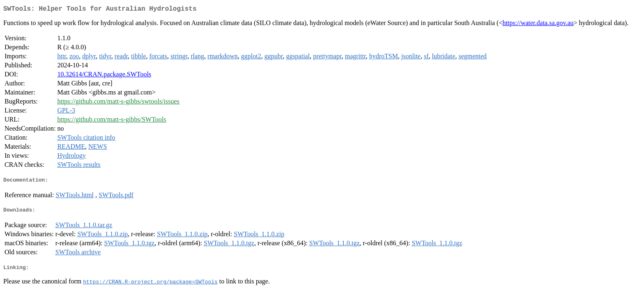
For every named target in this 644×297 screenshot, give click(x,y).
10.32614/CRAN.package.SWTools (104, 76)
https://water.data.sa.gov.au (538, 24)
